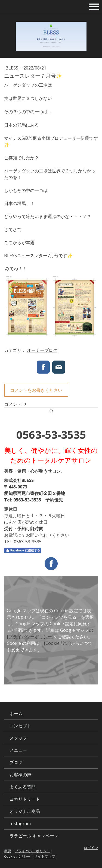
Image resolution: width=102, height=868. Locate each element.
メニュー (18, 750)
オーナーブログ (42, 350)
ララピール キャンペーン (34, 836)
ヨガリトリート (25, 799)
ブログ (16, 762)
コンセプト (20, 726)
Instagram (20, 823)
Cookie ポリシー (17, 856)
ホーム (16, 714)
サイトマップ (45, 856)
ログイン (91, 848)
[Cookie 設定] (57, 643)
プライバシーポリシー (32, 851)
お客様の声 (20, 775)
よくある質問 (23, 787)
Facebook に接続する (23, 550)
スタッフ (18, 738)
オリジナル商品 (25, 811)
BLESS (12, 68)
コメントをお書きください (36, 390)
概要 (8, 851)
